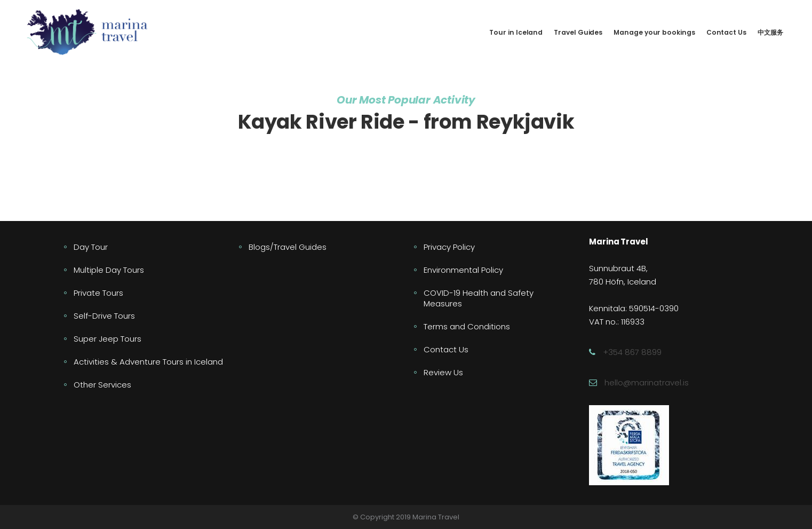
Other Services (102, 385)
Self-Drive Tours (104, 316)
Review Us (443, 372)
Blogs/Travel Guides (288, 247)
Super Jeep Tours (108, 339)
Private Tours (98, 293)
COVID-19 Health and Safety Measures (479, 298)
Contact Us (446, 349)
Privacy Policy (449, 247)
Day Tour (91, 247)
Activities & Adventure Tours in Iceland (148, 362)
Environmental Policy (463, 270)
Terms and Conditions (467, 326)
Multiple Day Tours (109, 270)
